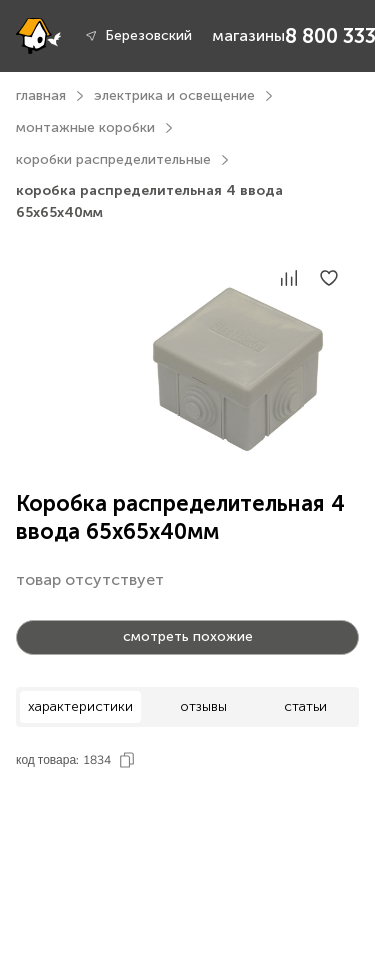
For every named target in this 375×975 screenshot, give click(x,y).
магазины (248, 35)
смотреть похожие (188, 636)
